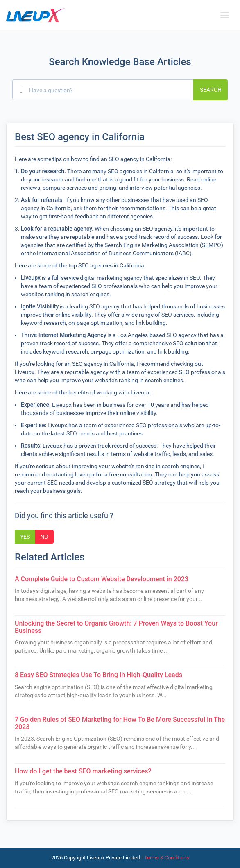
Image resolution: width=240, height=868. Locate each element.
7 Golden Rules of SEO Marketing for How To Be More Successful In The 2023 (120, 723)
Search (211, 90)
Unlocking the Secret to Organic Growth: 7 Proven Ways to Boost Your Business (116, 627)
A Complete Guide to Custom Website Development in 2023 (102, 579)
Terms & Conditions (167, 858)
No (44, 537)
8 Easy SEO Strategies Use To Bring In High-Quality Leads (98, 675)
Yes (25, 537)
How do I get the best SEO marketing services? (83, 771)
